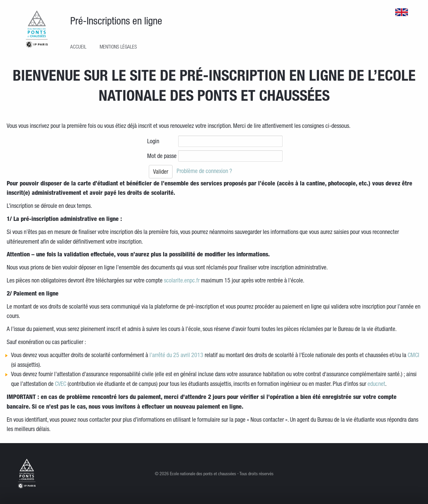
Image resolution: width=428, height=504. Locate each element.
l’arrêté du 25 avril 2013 (176, 355)
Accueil (78, 47)
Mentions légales (118, 47)
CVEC (61, 384)
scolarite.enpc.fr (182, 280)
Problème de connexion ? (204, 171)
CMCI (413, 355)
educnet (376, 384)
